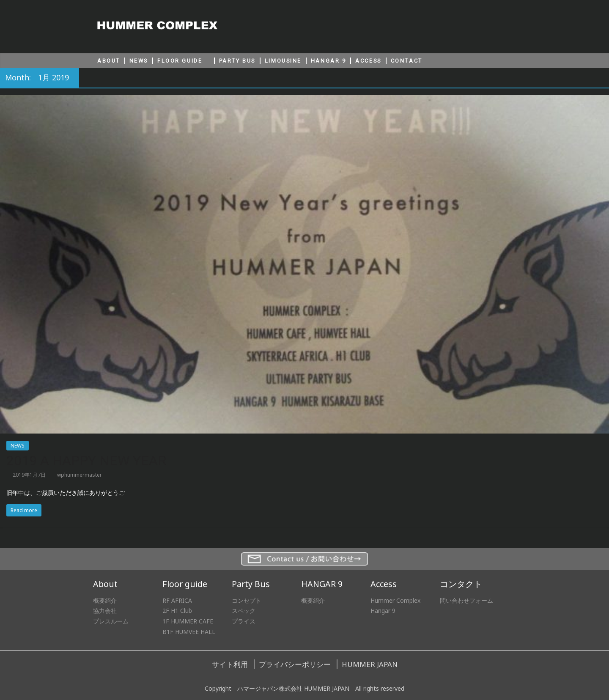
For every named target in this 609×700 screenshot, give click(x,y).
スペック (244, 611)
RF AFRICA (177, 600)
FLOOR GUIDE (180, 61)
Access (384, 584)
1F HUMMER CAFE (188, 621)
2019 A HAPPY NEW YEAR (86, 461)
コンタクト (461, 584)
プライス (244, 621)
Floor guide (185, 584)
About (105, 584)
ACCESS (368, 61)
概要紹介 (105, 600)
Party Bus (251, 584)
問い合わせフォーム (466, 600)
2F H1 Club (177, 611)
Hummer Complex (395, 600)
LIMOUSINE (283, 61)
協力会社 (105, 611)
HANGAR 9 (328, 61)
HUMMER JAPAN (370, 664)
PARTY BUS (237, 61)
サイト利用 (230, 664)
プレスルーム (111, 621)
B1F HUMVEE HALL (189, 632)
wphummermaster (80, 475)
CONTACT (407, 61)
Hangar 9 (383, 611)
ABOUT (109, 61)
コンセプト (247, 600)
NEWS (139, 61)
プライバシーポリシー (295, 664)
